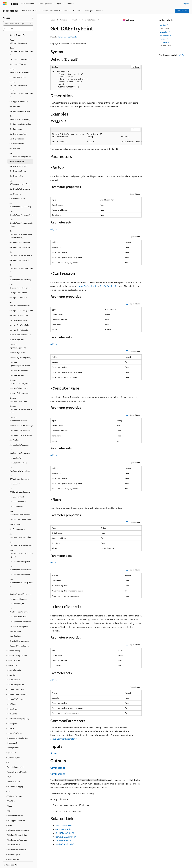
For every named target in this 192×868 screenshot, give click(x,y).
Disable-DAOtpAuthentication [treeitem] (18, 32)
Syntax (164, 25)
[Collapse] (32, 18)
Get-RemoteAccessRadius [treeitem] (20, 251)
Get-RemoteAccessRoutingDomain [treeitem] (21, 259)
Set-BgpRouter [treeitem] (16, 449)
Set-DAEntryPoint (63, 840)
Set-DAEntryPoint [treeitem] (17, 488)
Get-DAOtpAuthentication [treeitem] (20, 180)
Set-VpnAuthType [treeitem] (17, 594)
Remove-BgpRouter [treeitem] (18, 343)
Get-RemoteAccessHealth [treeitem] (20, 233)
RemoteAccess (90, 20)
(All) (54, 229)
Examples (165, 32)
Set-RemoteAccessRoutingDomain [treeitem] (21, 573)
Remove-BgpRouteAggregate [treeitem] (18, 337)
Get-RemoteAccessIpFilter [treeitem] (20, 238)
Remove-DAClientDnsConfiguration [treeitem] (20, 373)
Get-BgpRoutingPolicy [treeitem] (18, 125)
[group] (96, 138)
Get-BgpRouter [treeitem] (16, 120)
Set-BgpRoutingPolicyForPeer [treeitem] (20, 460)
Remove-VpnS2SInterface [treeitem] (20, 421)
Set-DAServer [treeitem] (15, 515)
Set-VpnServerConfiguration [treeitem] (21, 612)
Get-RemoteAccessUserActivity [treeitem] (20, 269)
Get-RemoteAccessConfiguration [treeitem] (21, 204)
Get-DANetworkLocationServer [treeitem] (20, 173)
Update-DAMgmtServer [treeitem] (19, 637)
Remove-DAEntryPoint (66, 837)
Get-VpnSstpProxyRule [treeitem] (19, 306)
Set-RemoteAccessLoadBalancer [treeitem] (21, 559)
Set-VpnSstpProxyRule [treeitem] (19, 617)
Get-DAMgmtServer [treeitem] (18, 162)
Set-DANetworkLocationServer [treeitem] (20, 504)
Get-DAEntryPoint (64, 829)
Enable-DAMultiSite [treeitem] (18, 68)
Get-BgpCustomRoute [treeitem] (19, 92)
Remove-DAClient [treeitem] (17, 366)
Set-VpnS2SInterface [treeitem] (18, 607)
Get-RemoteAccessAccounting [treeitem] (20, 196)
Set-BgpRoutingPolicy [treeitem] (18, 454)
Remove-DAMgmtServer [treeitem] (20, 384)
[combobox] (18, 23)
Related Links (165, 46)
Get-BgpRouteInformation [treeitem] (20, 115)
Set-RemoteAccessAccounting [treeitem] (20, 526)
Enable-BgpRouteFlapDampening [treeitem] (20, 62)
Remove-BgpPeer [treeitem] (17, 330)
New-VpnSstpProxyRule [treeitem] (19, 316)
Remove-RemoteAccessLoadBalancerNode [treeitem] (21, 400)
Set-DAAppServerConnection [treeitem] (20, 468)
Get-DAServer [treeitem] (15, 185)
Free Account (182, 11)
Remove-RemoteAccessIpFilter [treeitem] (18, 390)
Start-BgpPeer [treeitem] (15, 622)
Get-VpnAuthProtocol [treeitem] (18, 284)
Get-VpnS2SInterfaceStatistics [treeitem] (20, 295)
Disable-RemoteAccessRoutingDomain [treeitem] (21, 42)
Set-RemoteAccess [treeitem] (17, 520)
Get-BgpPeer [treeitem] (15, 97)
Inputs (164, 39)
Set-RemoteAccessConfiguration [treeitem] (21, 535)
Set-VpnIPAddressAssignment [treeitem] (20, 601)
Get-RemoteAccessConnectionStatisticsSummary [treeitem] (21, 225)
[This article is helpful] (180, 55)
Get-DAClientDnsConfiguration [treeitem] (20, 146)
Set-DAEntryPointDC (65, 844)
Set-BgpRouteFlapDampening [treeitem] (20, 442)
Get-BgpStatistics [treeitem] (17, 130)
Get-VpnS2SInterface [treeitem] (18, 288)
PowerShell (76, 20)
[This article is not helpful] (183, 55)
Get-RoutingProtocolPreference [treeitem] (20, 277)
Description (165, 28)
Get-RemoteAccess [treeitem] (17, 189)
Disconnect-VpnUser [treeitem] (18, 55)
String (54, 753)
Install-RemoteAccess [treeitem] (18, 311)
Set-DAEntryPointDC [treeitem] (18, 492)
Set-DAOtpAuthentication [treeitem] (20, 510)
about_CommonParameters (63, 739)
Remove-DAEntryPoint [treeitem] (19, 379)
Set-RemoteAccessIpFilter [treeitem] (20, 552)
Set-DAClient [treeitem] (15, 475)
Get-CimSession (107, 286)
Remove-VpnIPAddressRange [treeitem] (21, 416)
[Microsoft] (5, 4)
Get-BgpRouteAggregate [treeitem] (20, 102)
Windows (63, 20)
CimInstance (58, 768)
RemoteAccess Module (67, 37)
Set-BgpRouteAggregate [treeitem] (19, 436)
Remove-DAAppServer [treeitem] (19, 361)
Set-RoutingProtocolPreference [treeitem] (20, 583)
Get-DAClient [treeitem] (15, 139)
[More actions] (139, 20)
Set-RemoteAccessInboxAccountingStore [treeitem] (21, 544)
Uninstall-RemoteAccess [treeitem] (19, 632)
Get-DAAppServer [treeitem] (17, 134)
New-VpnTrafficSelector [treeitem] (19, 321)
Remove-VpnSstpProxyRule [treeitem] (21, 426)
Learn (53, 20)
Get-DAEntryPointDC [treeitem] (18, 157)
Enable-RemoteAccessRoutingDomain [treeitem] (21, 84)
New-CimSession (86, 286)
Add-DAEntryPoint (64, 826)
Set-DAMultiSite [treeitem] (16, 497)
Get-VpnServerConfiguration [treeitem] (21, 301)
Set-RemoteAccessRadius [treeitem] (20, 565)
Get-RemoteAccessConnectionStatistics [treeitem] (21, 214)
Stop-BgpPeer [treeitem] (15, 627)
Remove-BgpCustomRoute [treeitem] (20, 326)
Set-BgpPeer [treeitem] (15, 431)
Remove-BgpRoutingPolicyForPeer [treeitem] (20, 355)
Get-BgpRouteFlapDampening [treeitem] (20, 108)
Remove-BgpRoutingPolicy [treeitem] (20, 348)
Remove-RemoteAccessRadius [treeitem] (18, 410)
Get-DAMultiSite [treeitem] (16, 167)
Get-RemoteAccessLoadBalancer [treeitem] (21, 245)
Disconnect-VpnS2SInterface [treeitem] (21, 50)
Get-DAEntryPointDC (65, 833)
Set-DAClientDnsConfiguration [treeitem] (20, 481)
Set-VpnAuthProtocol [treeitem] (18, 590)
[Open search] (180, 4)
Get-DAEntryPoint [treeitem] (17, 152)
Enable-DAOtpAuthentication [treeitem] (18, 74)
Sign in (186, 3)
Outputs (165, 42)
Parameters (166, 35)
